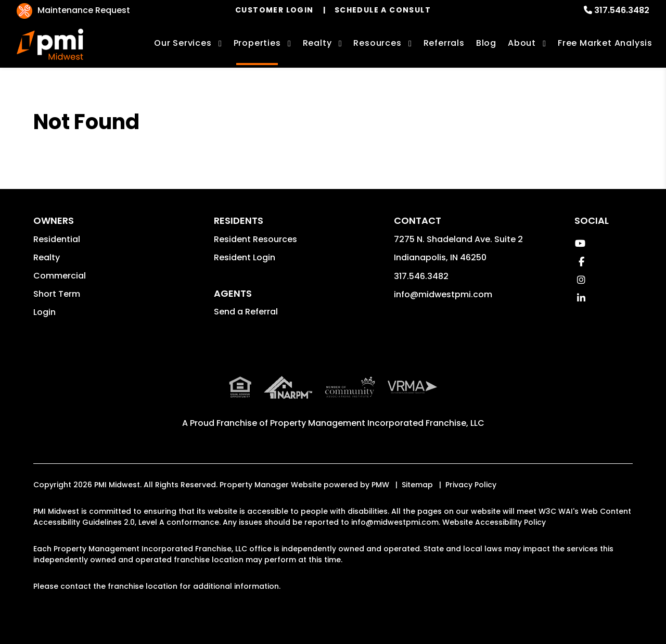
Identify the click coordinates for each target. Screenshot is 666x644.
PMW (380, 485)
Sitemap (417, 485)
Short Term (57, 294)
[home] (50, 44)
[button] (580, 243)
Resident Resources (255, 239)
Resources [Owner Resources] (377, 43)
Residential (57, 239)
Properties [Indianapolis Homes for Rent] (257, 43)
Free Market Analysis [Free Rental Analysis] (605, 43)
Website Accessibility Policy (494, 522)
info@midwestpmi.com (443, 294)
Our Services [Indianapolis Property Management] (183, 43)
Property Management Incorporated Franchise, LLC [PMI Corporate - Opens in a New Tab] (377, 423)
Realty (47, 257)
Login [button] (44, 312)
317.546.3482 (622, 10)
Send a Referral (246, 312)
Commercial (60, 276)
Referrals (444, 43)
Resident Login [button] (245, 257)
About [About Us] (522, 43)
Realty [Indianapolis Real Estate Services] (317, 43)
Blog (486, 43)
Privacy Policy (471, 485)
